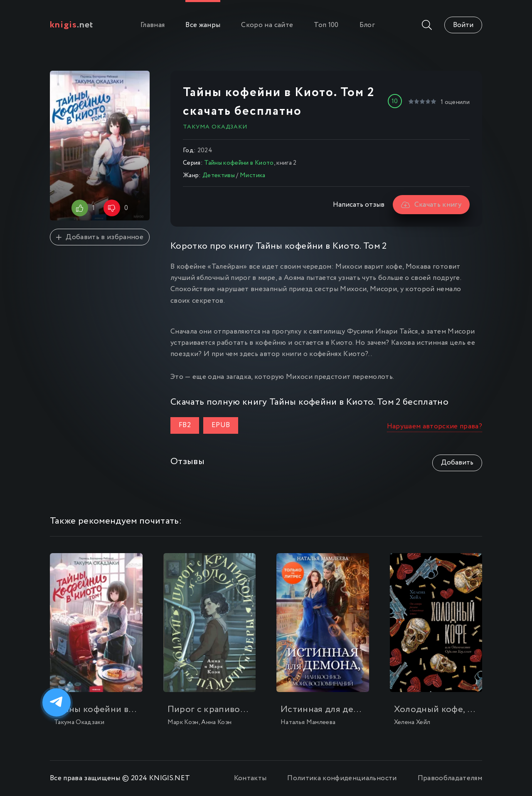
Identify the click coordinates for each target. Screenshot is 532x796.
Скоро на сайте (267, 25)
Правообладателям (450, 778)
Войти (463, 25)
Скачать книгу (431, 205)
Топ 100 (326, 25)
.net (72, 25)
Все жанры (203, 25)
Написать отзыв (359, 205)
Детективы (219, 176)
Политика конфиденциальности (342, 778)
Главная (153, 25)
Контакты (250, 778)
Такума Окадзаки (215, 127)
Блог (367, 25)
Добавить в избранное (100, 237)
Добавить (457, 463)
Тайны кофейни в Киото (239, 163)
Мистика (252, 176)
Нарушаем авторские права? (435, 426)
